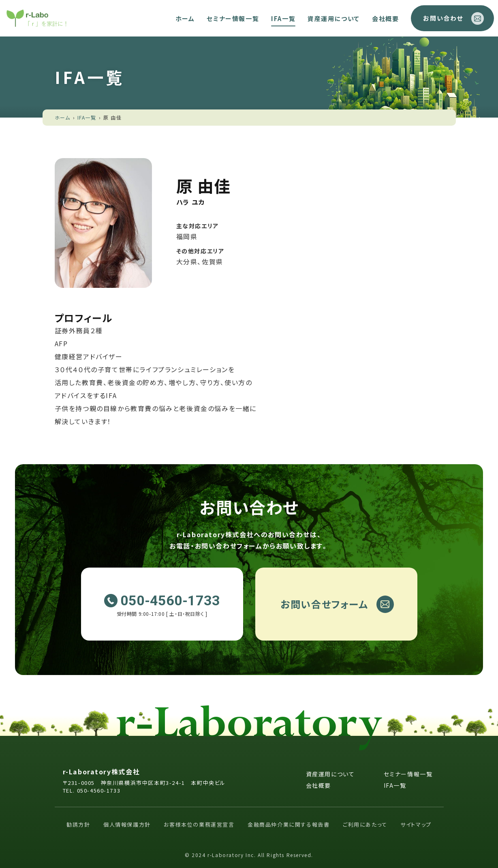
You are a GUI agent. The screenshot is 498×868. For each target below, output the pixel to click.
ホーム (185, 18)
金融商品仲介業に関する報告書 (289, 824)
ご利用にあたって (365, 824)
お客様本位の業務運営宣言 (199, 824)
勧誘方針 (78, 824)
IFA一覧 (283, 18)
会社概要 (385, 18)
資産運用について (334, 18)
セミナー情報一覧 (233, 18)
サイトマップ (416, 824)
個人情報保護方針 (127, 824)
